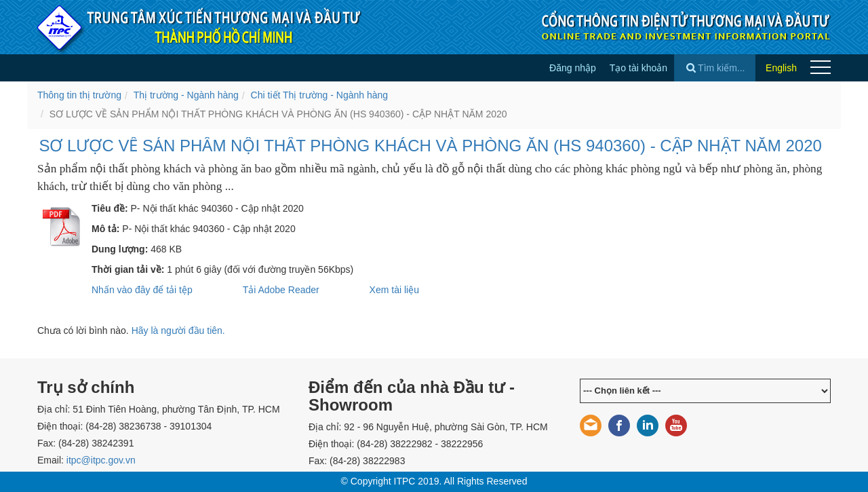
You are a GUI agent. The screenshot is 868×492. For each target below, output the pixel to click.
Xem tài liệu (394, 290)
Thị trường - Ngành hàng (186, 95)
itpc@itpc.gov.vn (101, 460)
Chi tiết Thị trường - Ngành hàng (320, 95)
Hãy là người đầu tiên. (178, 330)
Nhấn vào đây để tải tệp (142, 290)
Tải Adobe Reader (281, 290)
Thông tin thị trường (79, 95)
